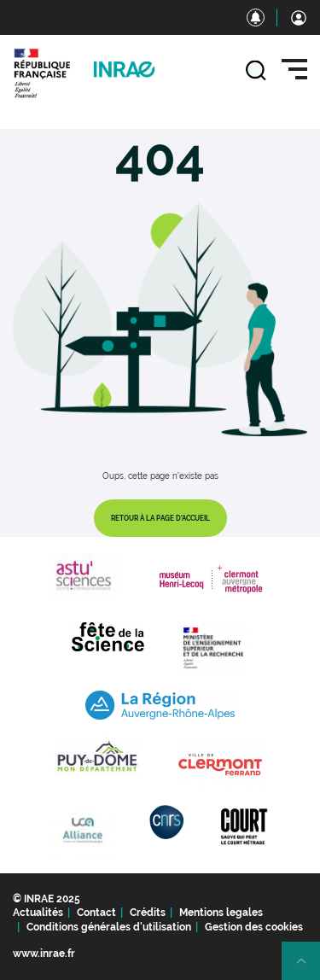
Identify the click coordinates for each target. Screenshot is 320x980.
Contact (96, 913)
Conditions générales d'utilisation (109, 927)
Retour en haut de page (308, 968)
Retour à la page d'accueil (160, 518)
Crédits (148, 913)
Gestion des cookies (254, 927)
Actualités (38, 913)
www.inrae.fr (44, 954)
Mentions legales (221, 913)
